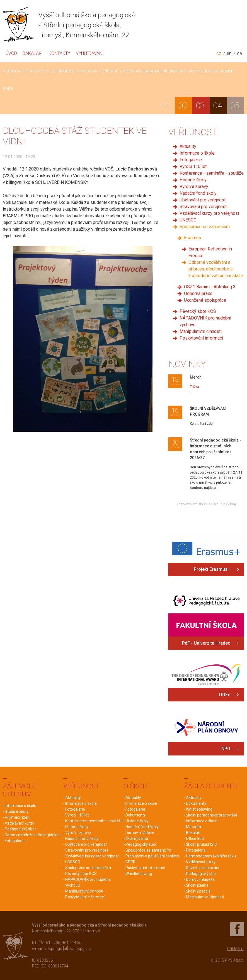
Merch (196, 377)
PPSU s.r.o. (235, 960)
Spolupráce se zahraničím (51, 71)
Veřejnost (12, 71)
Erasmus (89, 71)
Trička (194, 387)
